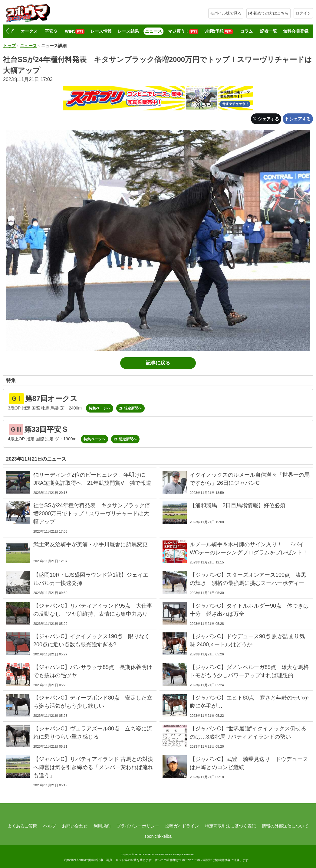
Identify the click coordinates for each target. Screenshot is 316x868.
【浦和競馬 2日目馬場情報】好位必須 (238, 505)
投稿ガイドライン (182, 826)
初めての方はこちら (271, 13)
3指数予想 (219, 31)
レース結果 (128, 31)
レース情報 (101, 31)
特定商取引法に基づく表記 (230, 826)
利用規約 (102, 826)
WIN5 (75, 31)
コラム (246, 31)
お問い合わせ (75, 826)
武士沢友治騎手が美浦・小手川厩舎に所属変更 (91, 544)
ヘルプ (50, 826)
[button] (7, 31)
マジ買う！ (183, 31)
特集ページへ (100, 408)
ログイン (303, 13)
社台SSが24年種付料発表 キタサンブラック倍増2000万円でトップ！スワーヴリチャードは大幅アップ (92, 514)
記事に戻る (158, 363)
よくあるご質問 (22, 826)
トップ (9, 46)
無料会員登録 (296, 31)
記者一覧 (268, 31)
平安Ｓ (51, 31)
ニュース (153, 31)
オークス (29, 31)
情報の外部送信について (285, 826)
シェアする (268, 119)
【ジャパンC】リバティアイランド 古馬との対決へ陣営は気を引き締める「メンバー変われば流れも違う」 (93, 767)
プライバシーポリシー (138, 826)
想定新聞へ (133, 408)
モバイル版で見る (226, 13)
